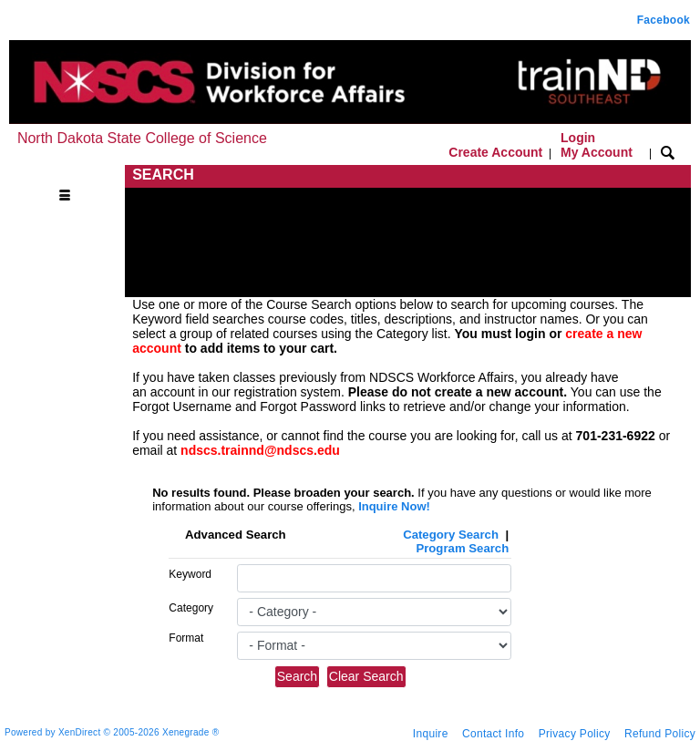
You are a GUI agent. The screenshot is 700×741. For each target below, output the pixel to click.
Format (186, 638)
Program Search (462, 548)
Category (191, 608)
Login (597, 145)
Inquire (431, 734)
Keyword (190, 574)
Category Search (451, 535)
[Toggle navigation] (69, 175)
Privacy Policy (575, 734)
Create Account (495, 152)
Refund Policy (660, 734)
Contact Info (493, 734)
